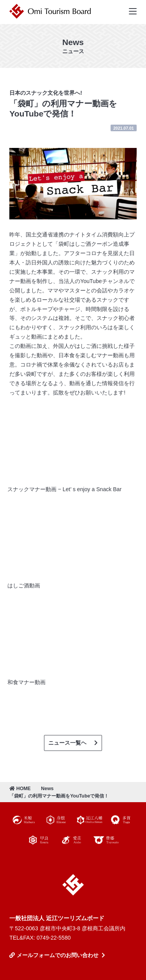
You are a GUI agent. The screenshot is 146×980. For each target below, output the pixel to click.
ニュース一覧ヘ (67, 743)
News (47, 789)
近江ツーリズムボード (73, 885)
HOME (20, 789)
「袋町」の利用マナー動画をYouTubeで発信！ (59, 796)
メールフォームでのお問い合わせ (58, 955)
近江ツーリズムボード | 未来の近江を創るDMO (52, 11)
